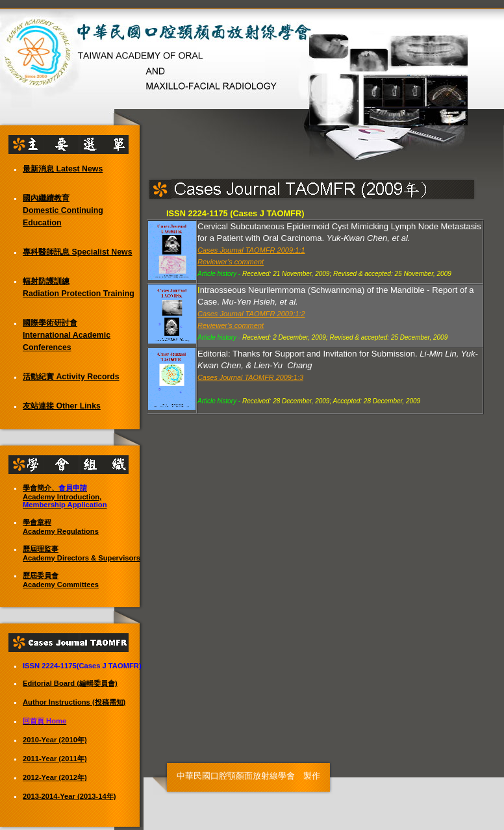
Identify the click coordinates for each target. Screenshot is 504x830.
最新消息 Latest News (63, 169)
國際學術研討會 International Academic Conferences (67, 335)
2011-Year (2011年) (55, 759)
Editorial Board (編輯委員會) (70, 683)
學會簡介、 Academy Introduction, (65, 496)
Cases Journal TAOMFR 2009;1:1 (251, 250)
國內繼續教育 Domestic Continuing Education (63, 210)
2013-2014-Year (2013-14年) (69, 796)
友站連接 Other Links (62, 406)
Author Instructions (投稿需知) (74, 702)
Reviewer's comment (231, 262)
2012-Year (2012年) (55, 777)
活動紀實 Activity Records (71, 377)
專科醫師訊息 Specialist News (78, 252)
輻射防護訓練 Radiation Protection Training (79, 287)
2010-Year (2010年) (55, 740)
